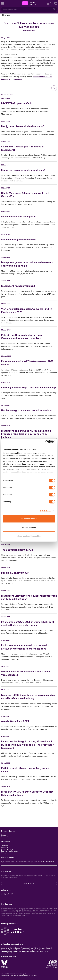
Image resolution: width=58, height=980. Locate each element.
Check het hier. (49, 862)
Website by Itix (22, 974)
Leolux (49, 948)
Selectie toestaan (29, 528)
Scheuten (5, 950)
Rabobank (20, 950)
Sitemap (34, 976)
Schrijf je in (29, 883)
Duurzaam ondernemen (9, 851)
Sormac (12, 950)
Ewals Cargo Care (31, 950)
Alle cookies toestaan (29, 519)
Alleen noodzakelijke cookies (29, 536)
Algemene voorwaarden (20, 976)
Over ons (4, 846)
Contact (4, 835)
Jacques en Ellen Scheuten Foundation (15, 948)
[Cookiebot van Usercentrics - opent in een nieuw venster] (45, 442)
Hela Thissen (35, 948)
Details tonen (45, 511)
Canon (43, 948)
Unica (47, 952)
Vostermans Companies (35, 952)
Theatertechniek (7, 849)
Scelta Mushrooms (45, 950)
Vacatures (5, 848)
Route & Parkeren (7, 837)
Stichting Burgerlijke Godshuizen (13, 952)
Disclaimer (5, 976)
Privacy (4, 853)
